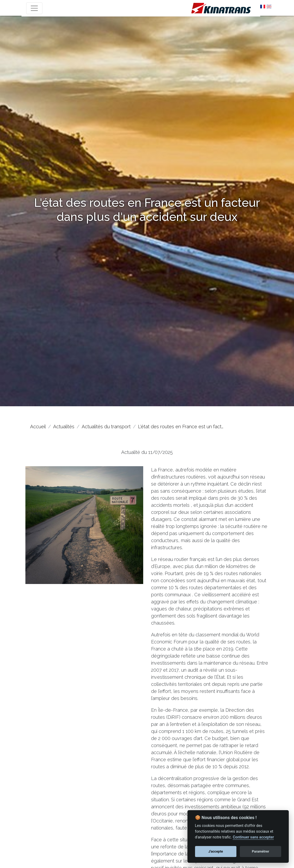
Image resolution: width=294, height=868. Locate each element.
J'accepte (216, 851)
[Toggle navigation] (34, 8)
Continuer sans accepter (253, 837)
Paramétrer (260, 851)
